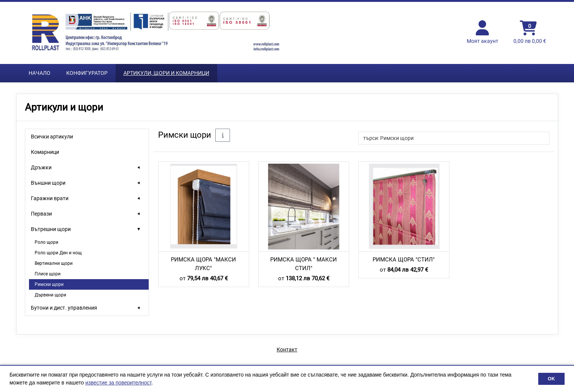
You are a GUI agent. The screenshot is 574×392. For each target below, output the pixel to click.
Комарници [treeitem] (45, 152)
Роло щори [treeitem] (46, 242)
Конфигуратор (87, 73)
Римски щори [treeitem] (49, 284)
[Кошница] (530, 33)
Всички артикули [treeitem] (52, 137)
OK (551, 379)
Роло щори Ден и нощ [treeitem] (58, 253)
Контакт (287, 349)
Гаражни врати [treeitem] (50, 198)
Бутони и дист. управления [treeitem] (64, 308)
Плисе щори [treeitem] (48, 274)
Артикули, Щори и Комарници (166, 73)
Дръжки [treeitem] (41, 167)
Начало (40, 73)
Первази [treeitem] (41, 214)
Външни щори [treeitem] (48, 183)
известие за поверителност (118, 383)
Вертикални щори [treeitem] (54, 263)
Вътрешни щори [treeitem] (51, 229)
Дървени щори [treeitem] (50, 295)
